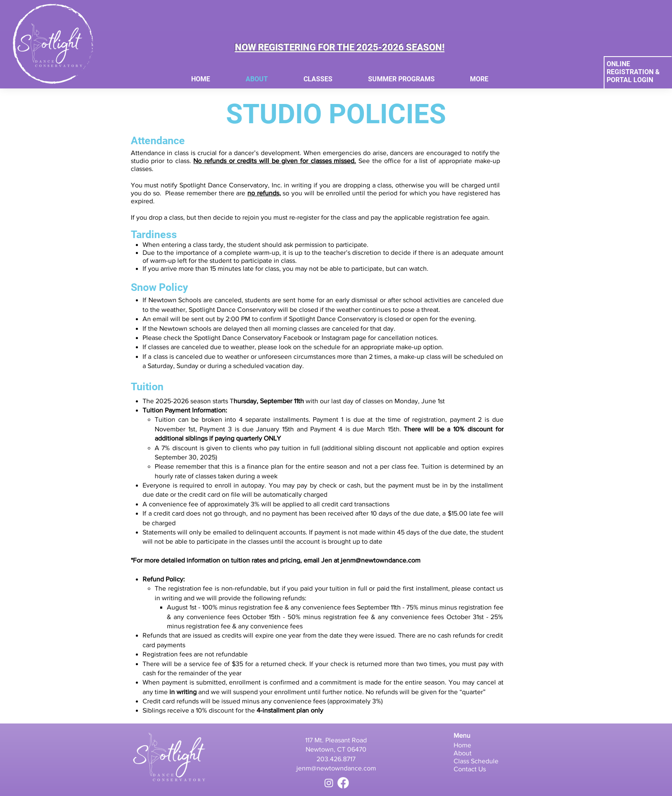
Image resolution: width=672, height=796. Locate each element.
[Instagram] (329, 783)
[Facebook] (343, 783)
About (463, 753)
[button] (479, 79)
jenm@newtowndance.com (381, 560)
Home (462, 745)
